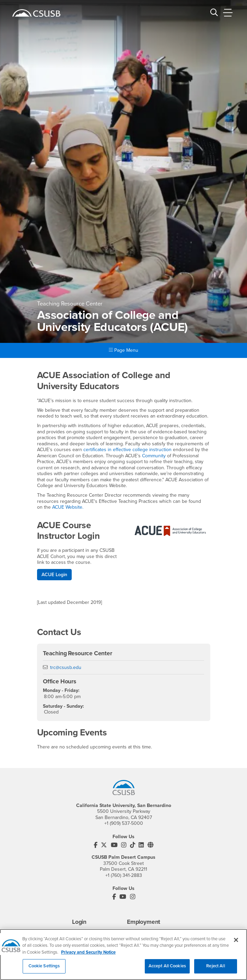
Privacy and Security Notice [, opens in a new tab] (88, 955)
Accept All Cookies (167, 969)
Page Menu (123, 350)
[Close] (236, 943)
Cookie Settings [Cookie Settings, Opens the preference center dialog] (44, 969)
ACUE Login (54, 575)
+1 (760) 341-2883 (124, 875)
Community (154, 456)
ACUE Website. (68, 507)
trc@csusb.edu (66, 667)
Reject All (215, 969)
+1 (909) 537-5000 (124, 823)
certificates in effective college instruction (127, 450)
